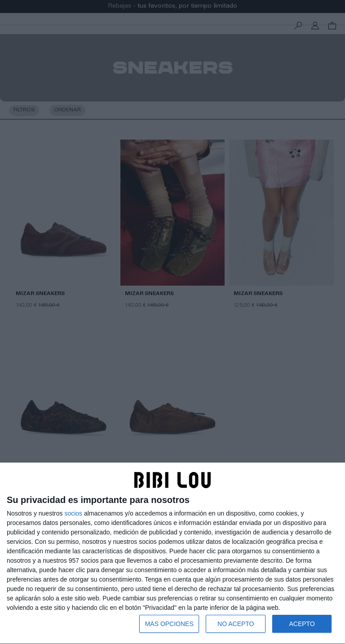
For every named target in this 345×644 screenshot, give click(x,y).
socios (73, 513)
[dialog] (172, 554)
